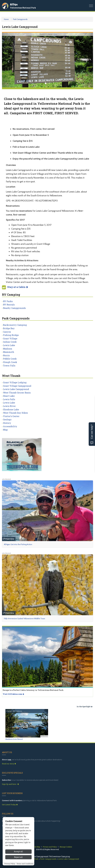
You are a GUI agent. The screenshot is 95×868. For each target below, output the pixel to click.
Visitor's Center (11, 416)
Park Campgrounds (20, 19)
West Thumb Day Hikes (15, 413)
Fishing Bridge (11, 335)
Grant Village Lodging (15, 382)
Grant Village (10, 338)
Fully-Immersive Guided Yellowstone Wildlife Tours (25, 619)
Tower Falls (9, 366)
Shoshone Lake (11, 409)
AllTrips (14, 4)
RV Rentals (9, 305)
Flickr (56, 34)
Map (5, 430)
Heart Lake (9, 396)
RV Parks (8, 301)
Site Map (37, 847)
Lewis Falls (9, 399)
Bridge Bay (9, 328)
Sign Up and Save (10, 784)
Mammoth (9, 352)
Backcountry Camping (15, 325)
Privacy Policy (10, 864)
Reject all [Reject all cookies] (18, 857)
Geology (7, 419)
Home (6, 19)
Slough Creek (10, 362)
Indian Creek (10, 342)
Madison (8, 349)
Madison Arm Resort (14, 739)
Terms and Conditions (25, 864)
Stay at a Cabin (18, 287)
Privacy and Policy (50, 847)
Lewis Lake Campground (16, 389)
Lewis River (9, 406)
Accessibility (10, 426)
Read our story (9, 764)
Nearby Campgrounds (14, 308)
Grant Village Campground (17, 386)
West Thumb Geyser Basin (17, 393)
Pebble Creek (10, 359)
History (7, 423)
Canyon (7, 332)
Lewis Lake (9, 345)
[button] (9, 60)
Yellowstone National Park (23, 8)
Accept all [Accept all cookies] (18, 851)
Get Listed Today (10, 805)
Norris (6, 355)
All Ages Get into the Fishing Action (18, 544)
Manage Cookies (66, 847)
